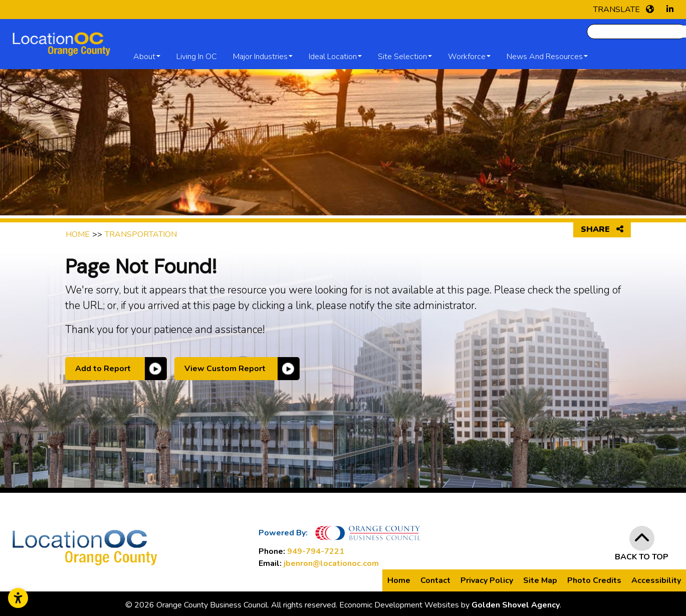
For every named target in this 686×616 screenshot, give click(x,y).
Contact (435, 580)
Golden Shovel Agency (516, 605)
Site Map (540, 580)
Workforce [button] (467, 57)
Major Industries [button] (260, 57)
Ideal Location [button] (333, 57)
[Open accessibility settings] (18, 598)
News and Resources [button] (545, 57)
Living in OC (197, 57)
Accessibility (656, 580)
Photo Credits (594, 580)
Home (399, 580)
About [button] (144, 57)
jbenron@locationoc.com (331, 563)
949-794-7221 (316, 551)
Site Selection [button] (402, 57)
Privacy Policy (487, 580)
